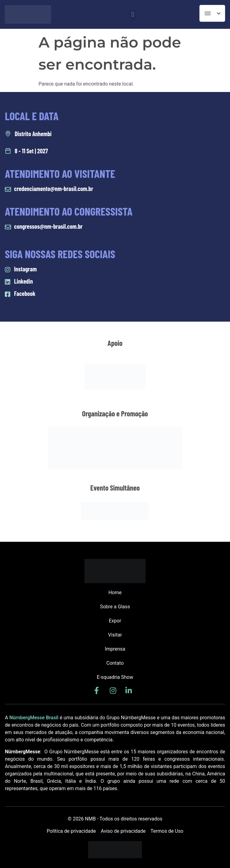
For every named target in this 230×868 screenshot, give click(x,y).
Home (115, 593)
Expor (115, 621)
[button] (133, 15)
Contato (115, 663)
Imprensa (115, 649)
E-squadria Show (115, 677)
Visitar (115, 635)
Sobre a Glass (115, 607)
